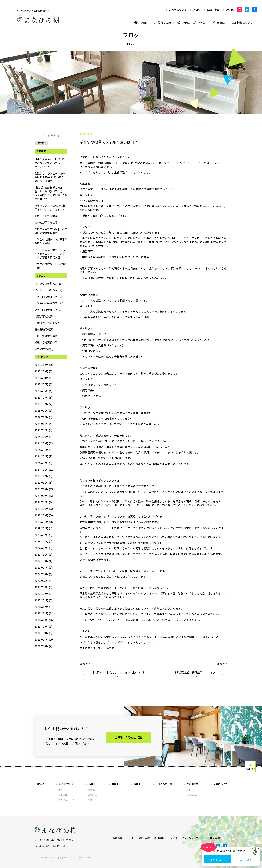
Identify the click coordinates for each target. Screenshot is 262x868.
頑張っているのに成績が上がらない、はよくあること (50, 207)
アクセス (173, 837)
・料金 (187, 790)
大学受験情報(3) (44, 349)
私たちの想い (65, 784)
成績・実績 (140, 837)
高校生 (136, 784)
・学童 (89, 800)
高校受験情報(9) (44, 329)
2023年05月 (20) (44, 515)
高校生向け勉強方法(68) (48, 310)
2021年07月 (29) (44, 640)
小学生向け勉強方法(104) (49, 297)
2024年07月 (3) (43, 430)
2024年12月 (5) (43, 417)
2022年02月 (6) (43, 594)
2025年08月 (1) (43, 378)
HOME (39, 784)
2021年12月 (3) (43, 607)
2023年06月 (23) (44, 509)
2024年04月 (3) (43, 450)
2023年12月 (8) (43, 476)
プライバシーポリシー (195, 837)
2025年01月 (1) (43, 411)
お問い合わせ (217, 859)
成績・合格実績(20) (46, 342)
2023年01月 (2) (43, 541)
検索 (41, 143)
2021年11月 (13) (44, 613)
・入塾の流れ (191, 795)
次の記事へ (195, 672)
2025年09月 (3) (43, 371)
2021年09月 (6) (43, 626)
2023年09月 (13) (44, 496)
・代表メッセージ (65, 800)
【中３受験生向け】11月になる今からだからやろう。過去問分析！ (50, 163)
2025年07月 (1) (43, 384)
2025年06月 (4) (43, 391)
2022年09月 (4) (43, 561)
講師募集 (157, 837)
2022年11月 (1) (43, 554)
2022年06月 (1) (43, 574)
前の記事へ (118, 672)
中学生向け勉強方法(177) (49, 303)
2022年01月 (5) (43, 600)
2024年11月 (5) (43, 424)
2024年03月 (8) (43, 456)
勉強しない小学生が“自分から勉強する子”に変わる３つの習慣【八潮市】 (50, 177)
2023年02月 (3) (43, 535)
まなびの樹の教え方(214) (49, 284)
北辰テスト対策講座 (46, 216)
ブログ (125, 837)
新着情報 (110, 837)
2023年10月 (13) (44, 489)
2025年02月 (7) (43, 404)
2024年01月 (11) (44, 469)
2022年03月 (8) (43, 587)
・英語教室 (91, 795)
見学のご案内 (245, 859)
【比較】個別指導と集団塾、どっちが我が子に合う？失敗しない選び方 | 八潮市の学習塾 (51, 193)
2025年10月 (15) (44, 365)
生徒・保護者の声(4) (46, 336)
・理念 (59, 790)
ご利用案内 (191, 784)
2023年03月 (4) (43, 528)
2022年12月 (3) (43, 548)
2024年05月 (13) (44, 443)
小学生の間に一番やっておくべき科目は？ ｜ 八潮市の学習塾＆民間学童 (50, 254)
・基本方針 (62, 795)
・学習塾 (90, 790)
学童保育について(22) (47, 323)
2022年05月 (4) (43, 581)
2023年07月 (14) (44, 502)
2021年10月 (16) (44, 620)
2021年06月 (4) (43, 646)
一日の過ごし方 (162, 784)
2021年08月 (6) (43, 633)
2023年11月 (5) (43, 483)
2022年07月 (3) (43, 568)
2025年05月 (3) (43, 397)
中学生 (114, 784)
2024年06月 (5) (43, 437)
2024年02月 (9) (43, 463)
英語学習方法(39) (45, 316)
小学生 (91, 784)
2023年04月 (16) (44, 522)
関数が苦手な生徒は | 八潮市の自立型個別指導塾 (51, 231)
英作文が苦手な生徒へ (47, 222)
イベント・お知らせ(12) (48, 290)
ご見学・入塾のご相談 (128, 737)
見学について (219, 784)
